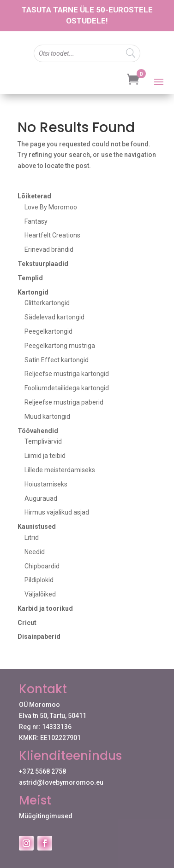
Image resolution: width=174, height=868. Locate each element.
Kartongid (33, 292)
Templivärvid (43, 441)
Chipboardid (42, 566)
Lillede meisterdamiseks (60, 470)
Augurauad (41, 498)
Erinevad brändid (49, 249)
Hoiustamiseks (46, 484)
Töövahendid (38, 431)
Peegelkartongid (48, 331)
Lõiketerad (34, 196)
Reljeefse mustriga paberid (64, 402)
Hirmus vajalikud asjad (57, 512)
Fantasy (36, 221)
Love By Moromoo (51, 207)
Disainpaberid (39, 637)
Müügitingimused (46, 816)
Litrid (32, 538)
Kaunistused (37, 527)
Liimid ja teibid (45, 456)
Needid (35, 552)
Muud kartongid (47, 417)
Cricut (27, 623)
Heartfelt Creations (52, 235)
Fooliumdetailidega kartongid (67, 388)
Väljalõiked (40, 594)
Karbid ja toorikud (45, 608)
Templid (30, 278)
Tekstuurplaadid (43, 264)
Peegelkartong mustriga (60, 346)
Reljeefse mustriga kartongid (67, 374)
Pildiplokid (39, 580)
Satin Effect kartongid (57, 360)
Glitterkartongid (47, 303)
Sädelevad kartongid (54, 317)
